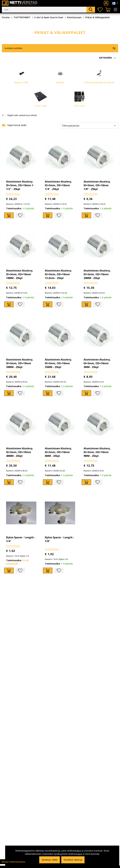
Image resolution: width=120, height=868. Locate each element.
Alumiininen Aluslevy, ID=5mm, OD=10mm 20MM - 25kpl (97, 274)
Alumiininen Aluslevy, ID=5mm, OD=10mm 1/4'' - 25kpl (58, 185)
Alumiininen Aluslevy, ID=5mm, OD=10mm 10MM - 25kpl (20, 274)
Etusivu (6, 17)
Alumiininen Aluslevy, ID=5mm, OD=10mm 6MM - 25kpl (58, 452)
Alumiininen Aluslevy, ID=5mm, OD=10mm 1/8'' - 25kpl (97, 185)
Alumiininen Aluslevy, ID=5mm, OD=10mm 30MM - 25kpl (20, 363)
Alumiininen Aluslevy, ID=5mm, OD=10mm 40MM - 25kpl (20, 452)
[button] (60, 58)
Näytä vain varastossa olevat (22, 115)
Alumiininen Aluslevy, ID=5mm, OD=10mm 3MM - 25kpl (97, 363)
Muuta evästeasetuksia (13, 862)
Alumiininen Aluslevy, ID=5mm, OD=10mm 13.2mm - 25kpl (58, 274)
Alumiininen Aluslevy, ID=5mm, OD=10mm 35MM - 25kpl (58, 363)
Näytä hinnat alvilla (17, 125)
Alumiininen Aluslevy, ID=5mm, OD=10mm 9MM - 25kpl (97, 452)
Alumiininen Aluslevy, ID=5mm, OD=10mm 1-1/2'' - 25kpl (20, 185)
